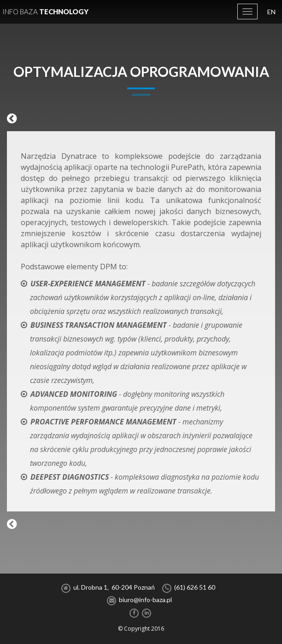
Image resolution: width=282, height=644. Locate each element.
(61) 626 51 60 (195, 587)
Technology (45, 12)
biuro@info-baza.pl (145, 600)
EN (271, 12)
